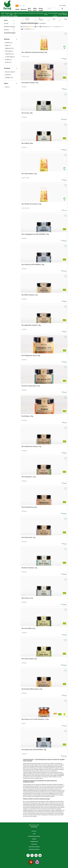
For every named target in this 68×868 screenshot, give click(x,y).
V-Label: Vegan (10, 57)
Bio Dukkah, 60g (27, 143)
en (24, 6)
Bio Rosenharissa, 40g (29, 507)
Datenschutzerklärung (34, 836)
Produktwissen (34, 842)
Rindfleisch (26, 810)
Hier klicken (34, 827)
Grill (7, 87)
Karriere (34, 831)
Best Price (30, 9)
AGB (34, 834)
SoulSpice (9, 78)
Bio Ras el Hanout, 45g (29, 568)
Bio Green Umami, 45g (29, 659)
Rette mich (35, 9)
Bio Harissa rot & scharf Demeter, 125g (35, 719)
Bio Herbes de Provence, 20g (31, 204)
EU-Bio (8, 62)
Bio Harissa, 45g (27, 598)
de (17, 6)
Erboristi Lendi (10, 72)
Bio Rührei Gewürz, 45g (30, 295)
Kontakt (34, 839)
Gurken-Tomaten (41, 803)
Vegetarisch (10, 48)
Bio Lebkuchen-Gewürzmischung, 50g (34, 52)
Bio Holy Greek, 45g (28, 537)
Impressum (34, 844)
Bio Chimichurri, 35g (29, 477)
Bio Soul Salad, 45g (28, 628)
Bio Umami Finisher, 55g (30, 83)
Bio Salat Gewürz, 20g (29, 174)
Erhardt (8, 75)
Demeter (8, 60)
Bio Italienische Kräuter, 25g (31, 446)
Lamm (42, 807)
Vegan (8, 45)
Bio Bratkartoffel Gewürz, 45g (32, 689)
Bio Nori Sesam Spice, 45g (31, 386)
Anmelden (63, 6)
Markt (17, 9)
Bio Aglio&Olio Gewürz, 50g (31, 325)
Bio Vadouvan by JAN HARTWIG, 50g (34, 750)
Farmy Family (41, 9)
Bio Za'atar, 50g (27, 113)
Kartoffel (60, 810)
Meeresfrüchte (54, 807)
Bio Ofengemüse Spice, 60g (31, 355)
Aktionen (24, 9)
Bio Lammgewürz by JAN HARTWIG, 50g (35, 234)
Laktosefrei (10, 54)
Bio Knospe (9, 51)
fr (20, 6)
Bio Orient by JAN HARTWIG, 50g (33, 265)
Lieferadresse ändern (34, 847)
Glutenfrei (9, 43)
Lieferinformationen (34, 849)
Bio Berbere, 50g (27, 416)
